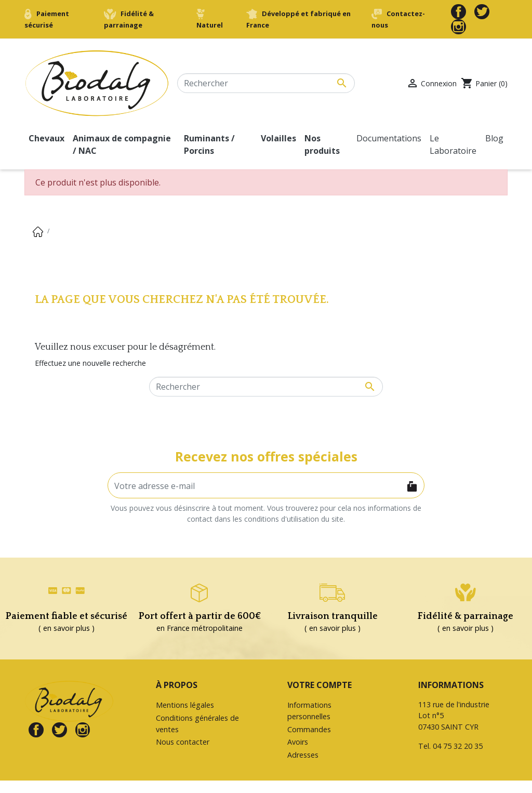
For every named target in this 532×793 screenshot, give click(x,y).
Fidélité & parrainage (465, 616)
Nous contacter (183, 742)
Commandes (309, 729)
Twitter (482, 12)
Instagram (458, 27)
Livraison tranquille (333, 616)
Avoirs (298, 742)
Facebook (458, 12)
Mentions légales (185, 705)
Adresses (303, 755)
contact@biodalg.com (456, 769)
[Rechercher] (266, 83)
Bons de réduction (319, 768)
